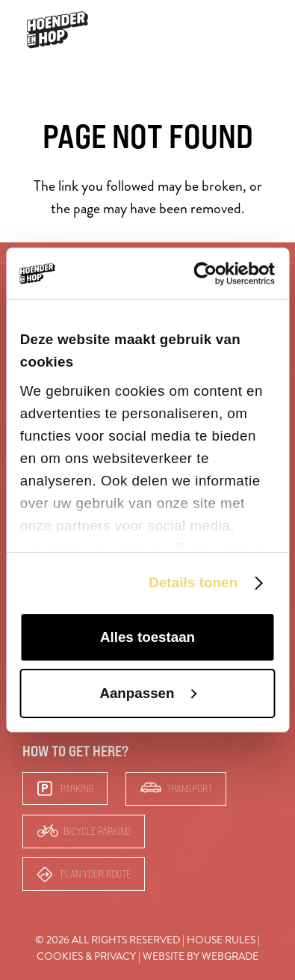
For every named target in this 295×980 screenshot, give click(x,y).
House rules (221, 940)
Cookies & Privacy (86, 956)
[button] (264, 30)
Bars (218, 30)
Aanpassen (148, 693)
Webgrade (230, 956)
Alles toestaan (147, 637)
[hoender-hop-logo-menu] (58, 30)
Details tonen (193, 582)
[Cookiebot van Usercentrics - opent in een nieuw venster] (210, 274)
